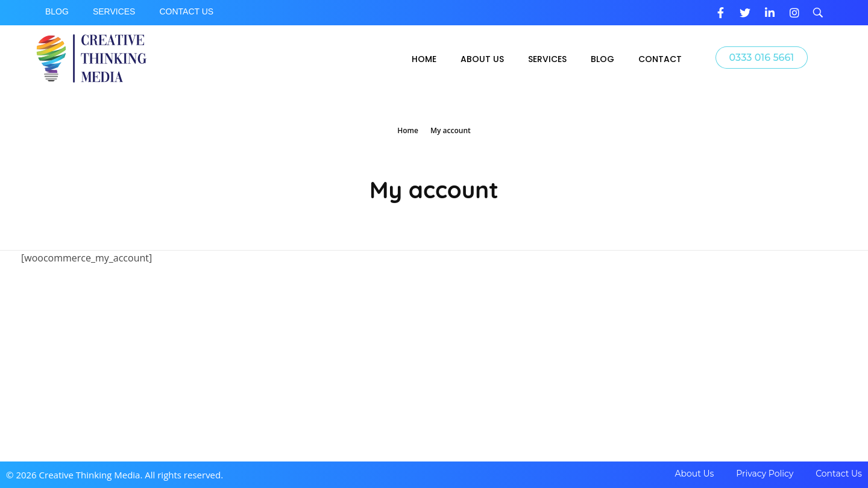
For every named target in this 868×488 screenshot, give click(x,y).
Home (408, 130)
